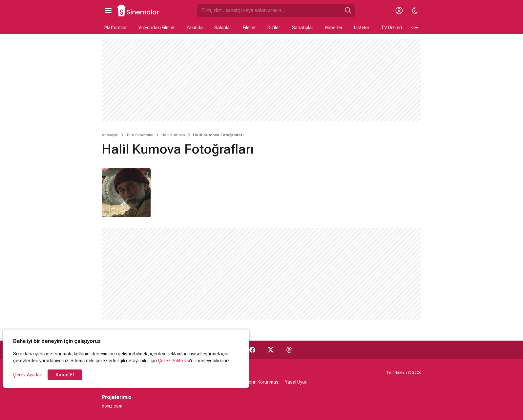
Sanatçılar (303, 28)
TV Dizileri (391, 28)
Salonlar (223, 28)
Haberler (334, 28)
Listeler (362, 28)
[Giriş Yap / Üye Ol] (399, 10)
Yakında (195, 28)
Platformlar (116, 28)
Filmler (249, 28)
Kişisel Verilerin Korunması (252, 382)
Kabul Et (65, 375)
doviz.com (112, 406)
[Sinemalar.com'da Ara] (269, 10)
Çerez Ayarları (28, 375)
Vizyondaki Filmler (157, 28)
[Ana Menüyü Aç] (108, 10)
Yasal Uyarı (296, 382)
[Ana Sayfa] (138, 10)
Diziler (274, 28)
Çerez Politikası (174, 361)
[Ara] (348, 10)
